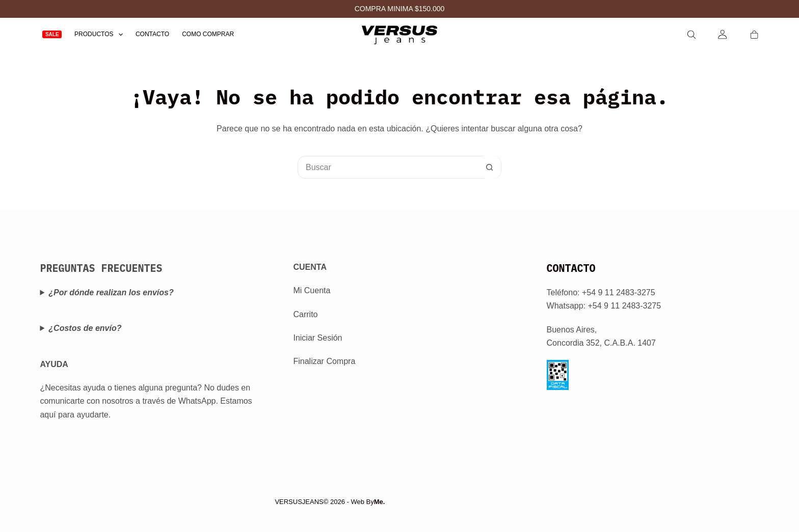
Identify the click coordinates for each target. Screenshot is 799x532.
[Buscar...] (388, 167)
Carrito (305, 314)
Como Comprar (208, 34)
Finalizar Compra (324, 361)
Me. (380, 502)
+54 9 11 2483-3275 (624, 306)
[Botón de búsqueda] (489, 167)
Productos (101, 34)
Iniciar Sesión (317, 338)
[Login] (723, 34)
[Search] (691, 35)
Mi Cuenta (312, 290)
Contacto (152, 34)
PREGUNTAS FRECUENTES (101, 268)
